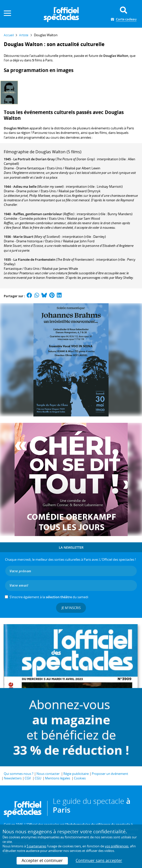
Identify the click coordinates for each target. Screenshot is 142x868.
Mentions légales (58, 778)
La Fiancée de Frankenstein (34, 259)
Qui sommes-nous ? (19, 774)
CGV (28, 778)
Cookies (80, 778)
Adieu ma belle (25, 186)
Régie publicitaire (76, 774)
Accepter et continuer (42, 860)
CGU (38, 778)
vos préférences (117, 846)
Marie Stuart (23, 237)
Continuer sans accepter (99, 860)
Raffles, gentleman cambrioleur (38, 214)
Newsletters (13, 778)
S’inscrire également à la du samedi (49, 597)
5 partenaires (36, 846)
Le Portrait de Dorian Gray (34, 159)
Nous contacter (48, 774)
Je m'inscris (71, 608)
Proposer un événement (110, 774)
